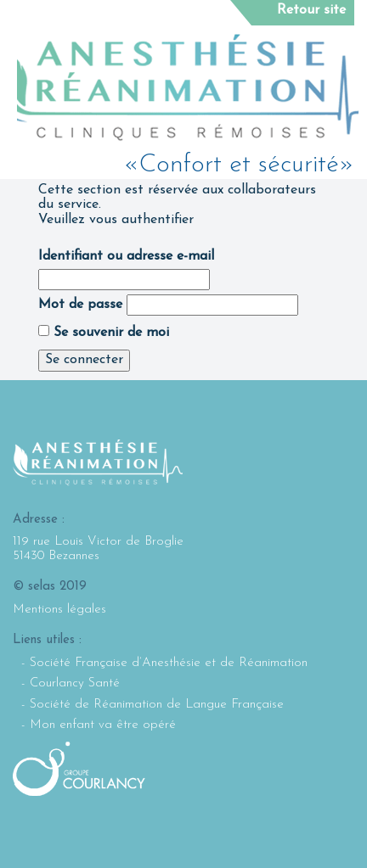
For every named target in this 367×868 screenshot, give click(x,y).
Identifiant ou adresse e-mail (126, 256)
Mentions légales (59, 610)
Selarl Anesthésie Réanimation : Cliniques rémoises (188, 87)
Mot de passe (80, 305)
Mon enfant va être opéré (103, 725)
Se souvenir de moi (104, 332)
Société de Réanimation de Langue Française (157, 705)
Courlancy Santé (75, 683)
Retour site (311, 10)
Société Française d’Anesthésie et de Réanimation (169, 663)
